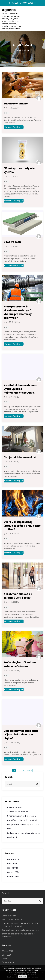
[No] (42, 973)
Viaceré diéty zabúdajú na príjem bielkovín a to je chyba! (21, 735)
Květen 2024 (13, 876)
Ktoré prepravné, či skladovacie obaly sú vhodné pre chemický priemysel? (18, 312)
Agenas (9, 10)
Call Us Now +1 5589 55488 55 (23, 3)
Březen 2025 (13, 859)
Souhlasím (22, 976)
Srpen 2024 (13, 868)
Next (28, 771)
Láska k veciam (14, 807)
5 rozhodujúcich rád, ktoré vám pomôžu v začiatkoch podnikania (21, 925)
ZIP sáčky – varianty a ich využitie (20, 170)
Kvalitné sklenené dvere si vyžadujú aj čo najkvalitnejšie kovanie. (20, 389)
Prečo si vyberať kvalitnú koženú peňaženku (20, 664)
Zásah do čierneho (16, 104)
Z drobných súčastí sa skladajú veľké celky (18, 596)
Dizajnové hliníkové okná (20, 457)
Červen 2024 (13, 872)
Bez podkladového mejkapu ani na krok (20, 930)
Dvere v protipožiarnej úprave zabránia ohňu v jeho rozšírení (22, 526)
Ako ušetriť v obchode (18, 812)
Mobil (6, 113)
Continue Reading (14, 127)
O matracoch (12, 242)
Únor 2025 (12, 864)
